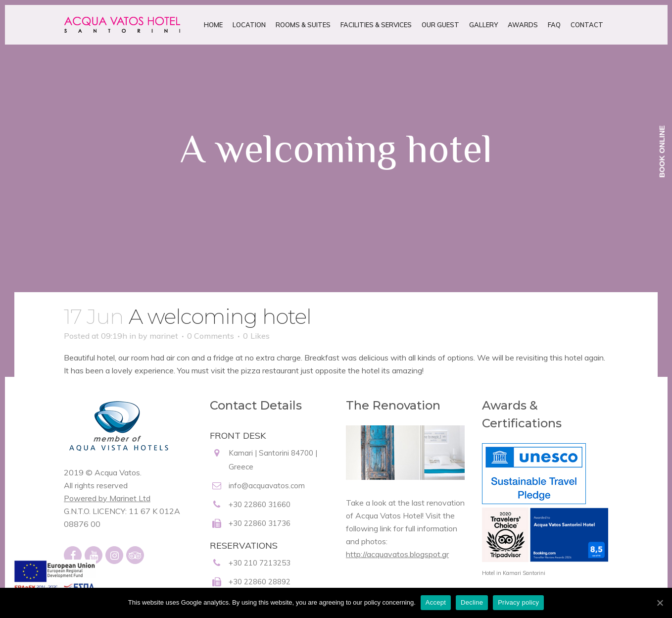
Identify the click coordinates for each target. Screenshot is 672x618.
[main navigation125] (54, 583)
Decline (472, 602)
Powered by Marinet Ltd (107, 498)
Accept (436, 602)
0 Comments (211, 336)
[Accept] (660, 603)
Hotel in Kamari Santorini (514, 573)
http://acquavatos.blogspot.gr (397, 554)
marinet (164, 336)
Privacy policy (518, 602)
